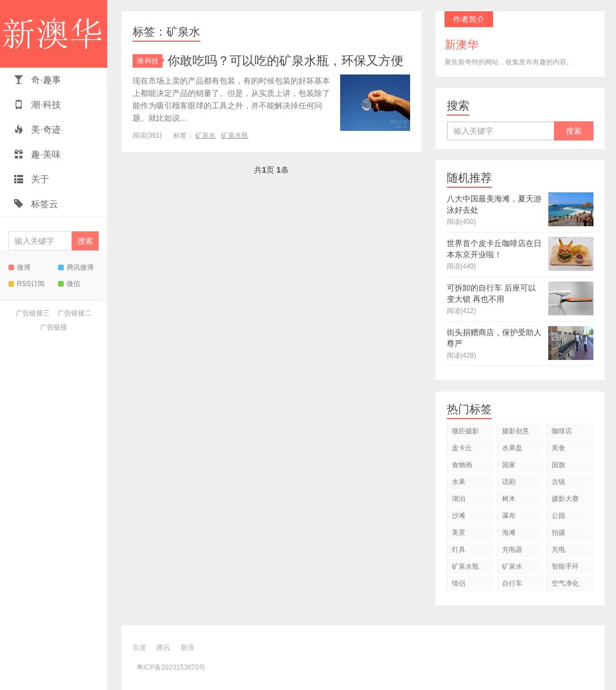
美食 (558, 448)
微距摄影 (465, 431)
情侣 (459, 583)
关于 (32, 179)
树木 (509, 499)
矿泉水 (205, 135)
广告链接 (54, 327)
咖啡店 (562, 431)
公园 (558, 516)
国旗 (558, 465)
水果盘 (512, 448)
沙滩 (459, 516)
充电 (558, 550)
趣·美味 (38, 154)
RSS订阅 (27, 284)
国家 (509, 465)
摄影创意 (516, 431)
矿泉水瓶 (235, 135)
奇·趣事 (38, 80)
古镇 (558, 482)
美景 (459, 533)
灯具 (459, 550)
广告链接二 (74, 313)
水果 (459, 482)
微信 (69, 284)
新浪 (187, 648)
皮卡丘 (462, 448)
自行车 (512, 583)
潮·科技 (38, 105)
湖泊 (459, 499)
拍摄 (558, 533)
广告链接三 (33, 313)
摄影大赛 (565, 499)
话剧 (509, 482)
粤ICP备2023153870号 (171, 667)
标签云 (36, 204)
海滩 (509, 533)
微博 (19, 267)
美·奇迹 (38, 129)
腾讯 (163, 648)
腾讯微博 (76, 267)
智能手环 (565, 566)
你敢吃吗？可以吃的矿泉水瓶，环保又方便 (285, 61)
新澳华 (54, 34)
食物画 (462, 465)
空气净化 (565, 583)
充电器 (512, 550)
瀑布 (509, 516)
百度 (139, 648)
